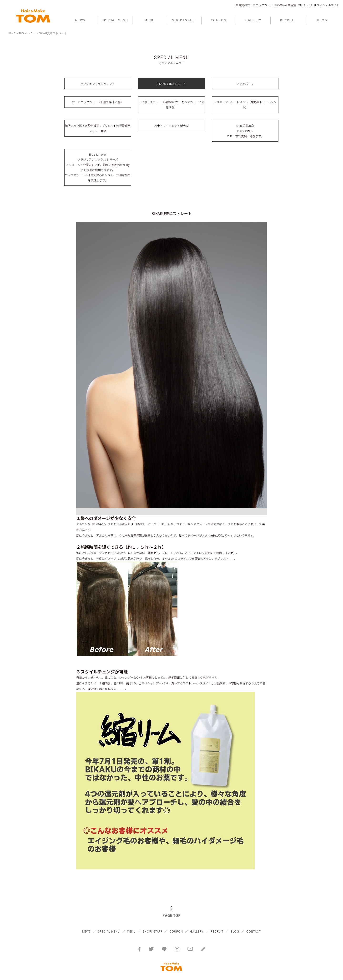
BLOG (235, 924)
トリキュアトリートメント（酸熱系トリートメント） (245, 105)
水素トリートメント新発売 (171, 126)
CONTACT (254, 924)
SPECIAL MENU (109, 924)
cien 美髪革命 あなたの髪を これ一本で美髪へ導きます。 (245, 131)
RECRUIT (217, 924)
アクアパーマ (245, 84)
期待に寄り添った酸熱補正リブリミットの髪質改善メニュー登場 (98, 128)
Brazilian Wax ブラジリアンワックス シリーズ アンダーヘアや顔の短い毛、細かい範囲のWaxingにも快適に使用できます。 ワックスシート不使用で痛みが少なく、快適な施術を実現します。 (98, 167)
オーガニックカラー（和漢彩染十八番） (98, 102)
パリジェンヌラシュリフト (98, 84)
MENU (131, 924)
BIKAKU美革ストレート (171, 84)
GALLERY (197, 924)
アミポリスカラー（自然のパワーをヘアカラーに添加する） (171, 105)
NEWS (86, 924)
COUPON (176, 924)
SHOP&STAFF (152, 924)
